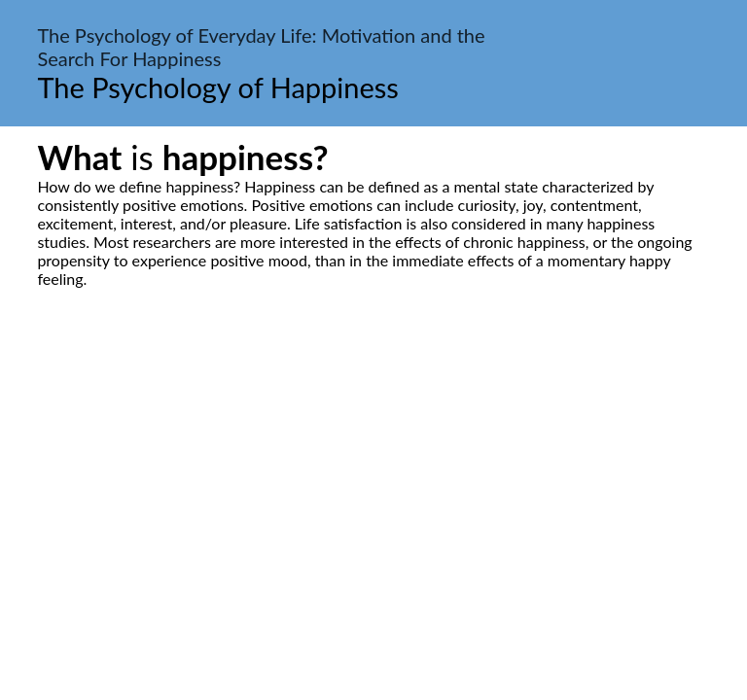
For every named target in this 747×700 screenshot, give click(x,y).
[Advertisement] (373, 471)
